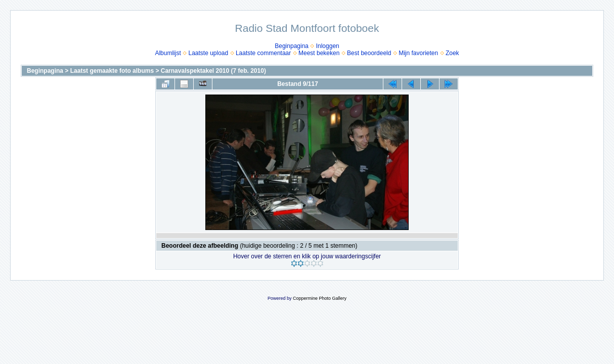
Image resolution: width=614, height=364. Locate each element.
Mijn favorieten (418, 53)
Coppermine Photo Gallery (320, 298)
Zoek (452, 53)
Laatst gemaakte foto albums (112, 71)
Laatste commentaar (263, 53)
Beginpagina (292, 46)
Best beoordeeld (369, 53)
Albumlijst (168, 53)
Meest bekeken (319, 53)
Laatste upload (208, 53)
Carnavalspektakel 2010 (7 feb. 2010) (213, 71)
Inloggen (328, 46)
